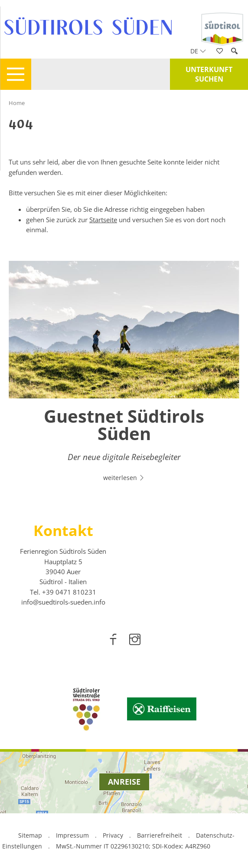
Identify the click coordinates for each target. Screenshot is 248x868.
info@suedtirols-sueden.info (63, 602)
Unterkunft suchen (209, 74)
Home (17, 103)
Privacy (113, 835)
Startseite (103, 220)
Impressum (72, 835)
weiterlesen (124, 478)
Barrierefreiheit (160, 835)
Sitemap (30, 835)
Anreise (124, 782)
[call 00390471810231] (69, 592)
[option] (124, 376)
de (198, 51)
